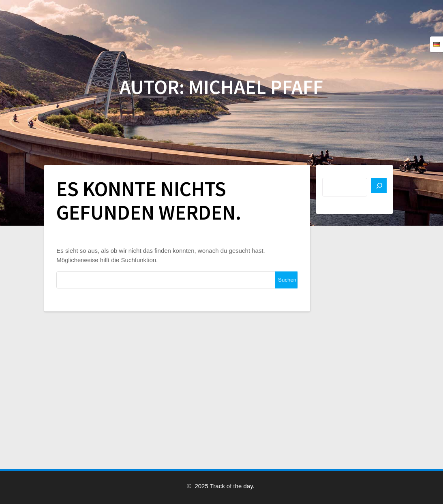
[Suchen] (379, 186)
